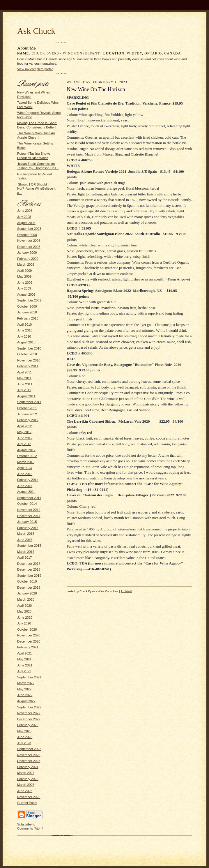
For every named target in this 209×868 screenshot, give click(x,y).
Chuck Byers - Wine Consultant (66, 53)
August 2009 (26, 294)
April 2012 (24, 426)
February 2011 (28, 366)
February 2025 (28, 779)
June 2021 (25, 665)
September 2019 (29, 576)
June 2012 (25, 438)
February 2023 (28, 725)
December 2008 (29, 247)
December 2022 (29, 719)
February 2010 (28, 318)
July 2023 (24, 743)
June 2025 (25, 791)
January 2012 (27, 414)
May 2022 (24, 689)
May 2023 (24, 731)
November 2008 (29, 241)
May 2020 (24, 611)
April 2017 (24, 558)
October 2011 (27, 408)
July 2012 (24, 444)
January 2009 (27, 253)
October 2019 (27, 581)
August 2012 (26, 450)
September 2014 (29, 498)
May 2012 (24, 432)
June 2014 (25, 486)
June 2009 (25, 283)
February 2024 (28, 767)
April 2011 (24, 372)
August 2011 (26, 396)
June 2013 (25, 474)
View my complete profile (35, 69)
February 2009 (28, 259)
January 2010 (27, 312)
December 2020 (29, 641)
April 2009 (24, 271)
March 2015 (26, 534)
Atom (38, 828)
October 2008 (27, 235)
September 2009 (29, 300)
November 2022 (29, 713)
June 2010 (25, 330)
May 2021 (24, 659)
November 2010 (29, 360)
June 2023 (25, 737)
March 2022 (26, 683)
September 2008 (29, 229)
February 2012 (28, 420)
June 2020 (25, 618)
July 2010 (24, 336)
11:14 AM (126, 591)
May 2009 (24, 276)
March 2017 (26, 552)
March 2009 (26, 264)
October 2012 (27, 456)
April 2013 (24, 468)
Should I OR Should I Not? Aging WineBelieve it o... (36, 189)
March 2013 (26, 462)
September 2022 (29, 707)
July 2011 (24, 390)
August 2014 (26, 492)
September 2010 (29, 348)
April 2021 (24, 653)
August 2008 (26, 223)
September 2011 (29, 402)
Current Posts (27, 803)
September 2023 (29, 749)
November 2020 (29, 635)
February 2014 (28, 480)
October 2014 (27, 504)
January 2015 (27, 522)
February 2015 (28, 528)
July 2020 (24, 623)
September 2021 (29, 677)
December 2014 (29, 516)
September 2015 (29, 546)
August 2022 (26, 701)
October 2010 (27, 354)
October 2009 (27, 306)
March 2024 (26, 773)
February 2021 (28, 647)
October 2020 (27, 629)
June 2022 (25, 695)
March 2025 (26, 785)
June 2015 (25, 540)
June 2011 (25, 384)
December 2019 (29, 588)
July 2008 (24, 217)
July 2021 (24, 671)
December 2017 (29, 564)
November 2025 (29, 797)
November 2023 (29, 755)
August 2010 (26, 342)
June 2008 (25, 211)
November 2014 (29, 510)
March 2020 (26, 599)
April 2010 (24, 324)
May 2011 (24, 378)
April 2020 (24, 606)
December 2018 (29, 569)
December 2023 (29, 761)
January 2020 (27, 593)
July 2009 (24, 288)
